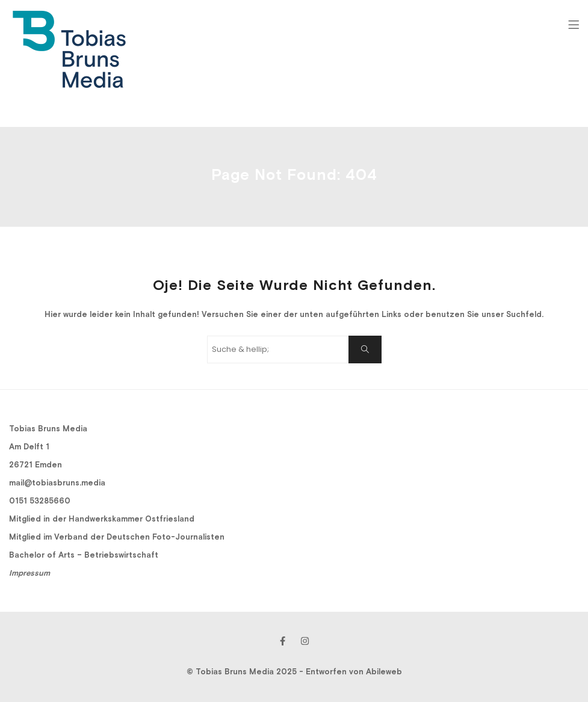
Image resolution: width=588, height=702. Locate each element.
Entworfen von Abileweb (354, 672)
